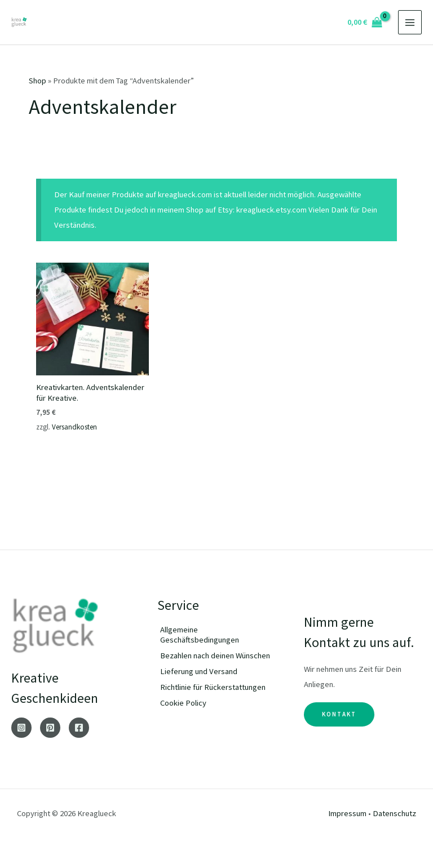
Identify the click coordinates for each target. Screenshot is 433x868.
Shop (37, 81)
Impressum (347, 813)
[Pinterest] (50, 728)
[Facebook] (79, 728)
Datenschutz (394, 813)
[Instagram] (21, 728)
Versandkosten (74, 427)
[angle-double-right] (216, 635)
